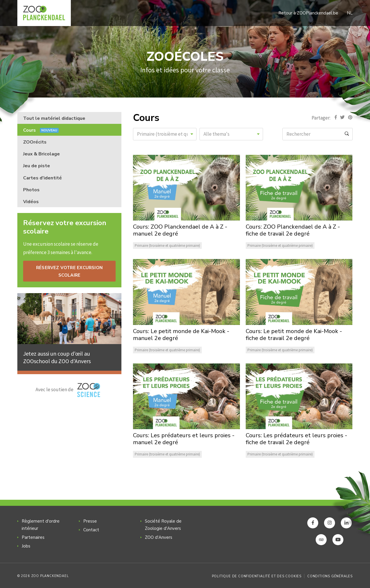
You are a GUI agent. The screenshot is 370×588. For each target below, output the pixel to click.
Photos (31, 190)
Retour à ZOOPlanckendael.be (308, 13)
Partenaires (33, 537)
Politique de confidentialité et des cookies (257, 576)
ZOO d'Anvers (159, 537)
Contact (91, 530)
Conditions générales (330, 576)
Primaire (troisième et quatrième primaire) (167, 246)
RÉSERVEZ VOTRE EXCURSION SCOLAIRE (69, 271)
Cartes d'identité (42, 178)
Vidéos (31, 202)
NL (350, 13)
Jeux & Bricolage (41, 154)
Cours (41, 130)
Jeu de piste (37, 166)
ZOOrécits (35, 142)
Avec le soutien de (68, 390)
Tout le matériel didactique (54, 118)
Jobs (26, 546)
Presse (90, 521)
